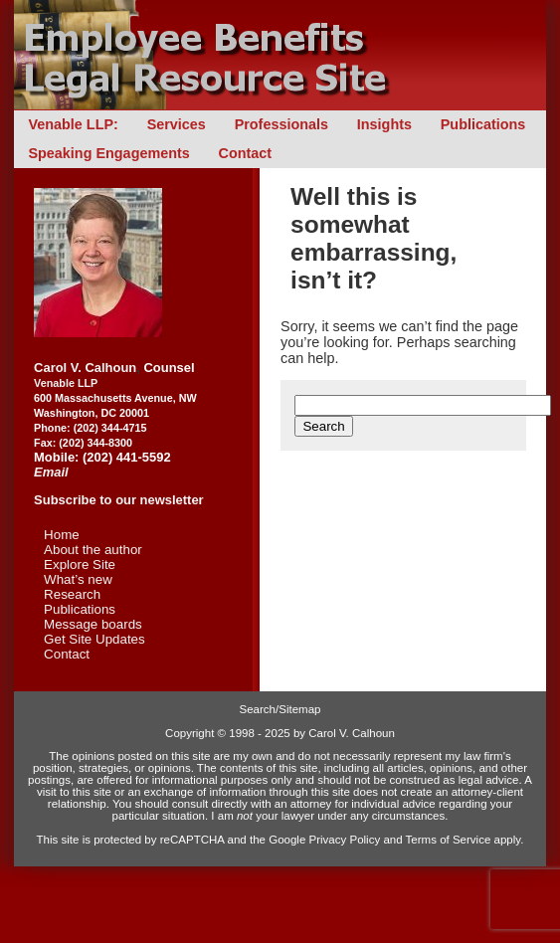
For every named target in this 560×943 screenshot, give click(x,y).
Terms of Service (449, 840)
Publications (483, 124)
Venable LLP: (73, 124)
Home (62, 535)
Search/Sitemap (280, 709)
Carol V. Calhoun (85, 368)
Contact (246, 153)
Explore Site (80, 565)
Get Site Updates (94, 639)
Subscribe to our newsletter (119, 500)
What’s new (78, 579)
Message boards (93, 624)
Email (51, 472)
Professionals (281, 124)
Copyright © (195, 733)
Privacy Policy (345, 840)
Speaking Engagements (108, 153)
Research (72, 594)
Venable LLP (66, 383)
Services (177, 124)
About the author (93, 550)
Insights (384, 124)
